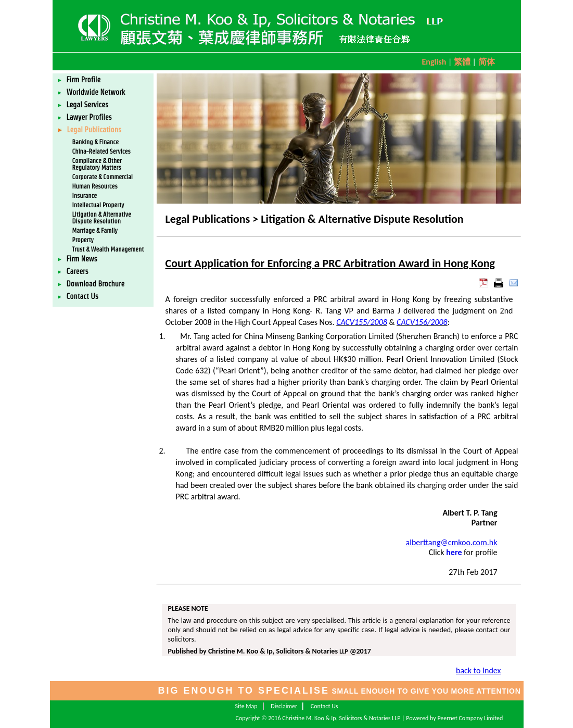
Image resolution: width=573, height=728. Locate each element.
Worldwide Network (92, 92)
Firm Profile (79, 80)
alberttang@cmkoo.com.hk (452, 542)
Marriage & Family (95, 230)
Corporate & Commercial (103, 177)
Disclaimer (284, 706)
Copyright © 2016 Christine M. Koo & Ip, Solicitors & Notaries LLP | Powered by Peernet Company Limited (370, 718)
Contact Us (78, 296)
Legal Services (83, 105)
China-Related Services (101, 151)
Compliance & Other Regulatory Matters (97, 164)
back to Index (478, 670)
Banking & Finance (95, 142)
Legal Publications (90, 130)
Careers (73, 271)
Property (83, 240)
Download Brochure (91, 284)
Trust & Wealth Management (108, 249)
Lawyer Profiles (85, 117)
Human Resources (95, 186)
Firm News (78, 259)
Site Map (246, 706)
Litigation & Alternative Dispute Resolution (102, 218)
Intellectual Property (98, 205)
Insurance (85, 196)
